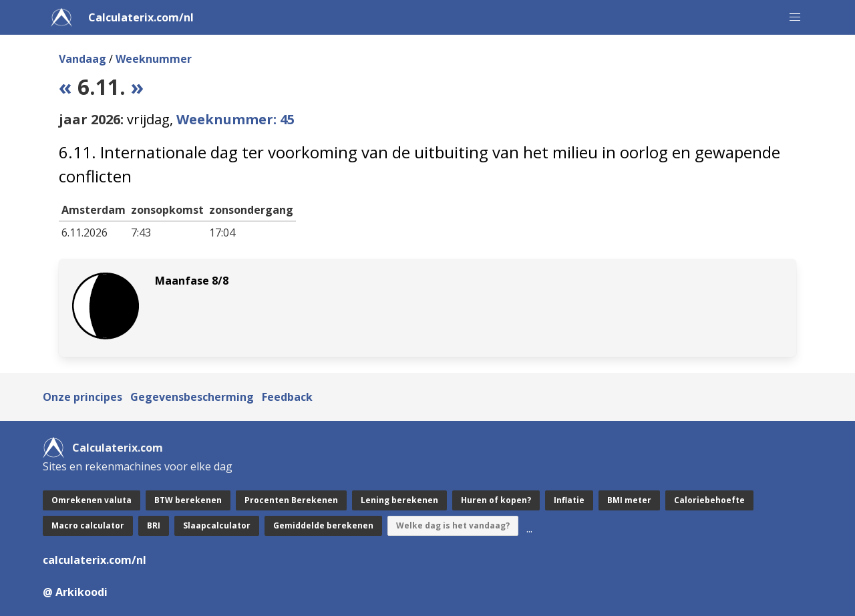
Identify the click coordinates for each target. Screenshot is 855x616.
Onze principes (82, 397)
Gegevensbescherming (192, 397)
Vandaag (82, 59)
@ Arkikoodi (75, 592)
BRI (154, 525)
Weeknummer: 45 (235, 119)
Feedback (287, 397)
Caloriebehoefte (709, 500)
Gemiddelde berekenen (323, 525)
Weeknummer (154, 59)
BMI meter (629, 500)
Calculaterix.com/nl (141, 17)
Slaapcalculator (217, 525)
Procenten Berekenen (291, 500)
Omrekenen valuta (92, 500)
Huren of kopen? (496, 500)
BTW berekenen (188, 500)
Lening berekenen (399, 500)
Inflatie (569, 500)
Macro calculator (88, 525)
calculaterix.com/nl (95, 560)
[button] (795, 17)
